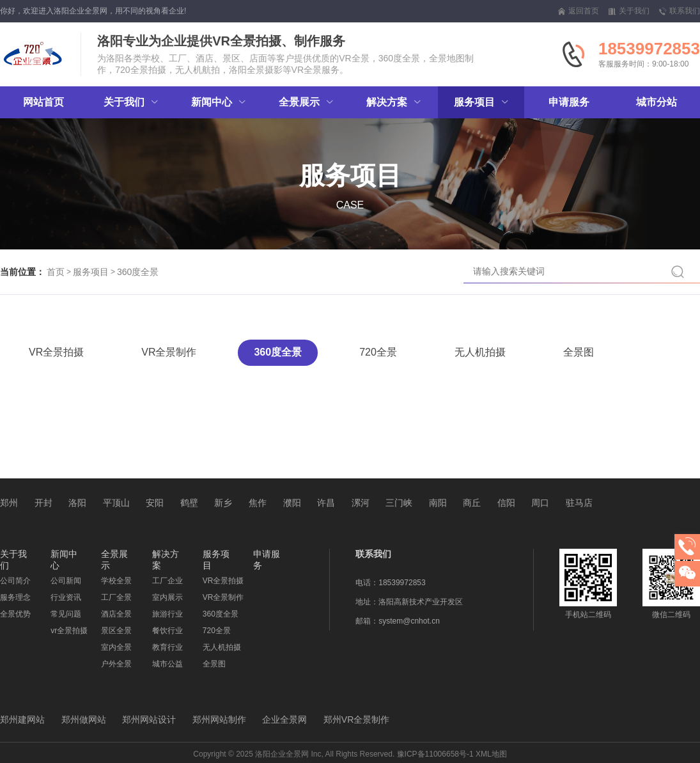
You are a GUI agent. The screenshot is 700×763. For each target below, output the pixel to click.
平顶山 (116, 503)
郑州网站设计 (149, 720)
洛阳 (77, 503)
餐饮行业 (167, 631)
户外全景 (116, 664)
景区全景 (116, 631)
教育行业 (167, 647)
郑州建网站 (22, 720)
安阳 (155, 503)
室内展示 (167, 597)
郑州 (9, 503)
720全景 (378, 352)
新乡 (223, 503)
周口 (540, 503)
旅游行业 (167, 614)
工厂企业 (167, 581)
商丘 (472, 503)
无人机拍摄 (480, 352)
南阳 (438, 503)
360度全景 (138, 272)
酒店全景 (116, 614)
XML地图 (491, 754)
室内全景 (116, 647)
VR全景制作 (169, 352)
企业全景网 (284, 720)
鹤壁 (189, 503)
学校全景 (116, 581)
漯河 (361, 503)
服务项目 (91, 272)
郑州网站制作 (219, 720)
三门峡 (399, 503)
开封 (43, 503)
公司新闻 (66, 581)
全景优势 (15, 614)
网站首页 (43, 102)
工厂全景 (116, 597)
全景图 (579, 352)
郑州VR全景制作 (356, 720)
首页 (56, 272)
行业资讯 (66, 597)
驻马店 (579, 503)
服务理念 (15, 597)
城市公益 (167, 664)
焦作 (258, 503)
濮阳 (292, 503)
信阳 (506, 503)
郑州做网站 (84, 720)
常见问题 (66, 614)
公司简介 (15, 581)
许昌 (326, 503)
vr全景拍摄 (69, 631)
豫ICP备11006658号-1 (435, 754)
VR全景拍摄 (56, 352)
